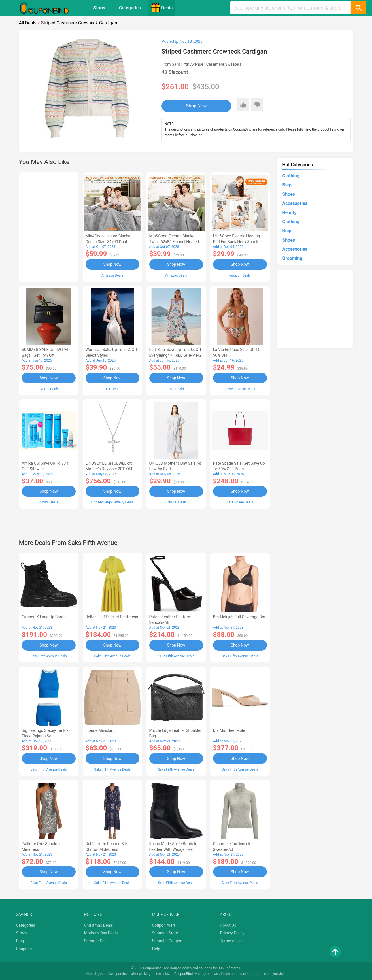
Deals (161, 8)
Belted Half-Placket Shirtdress (112, 617)
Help (156, 949)
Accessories (295, 203)
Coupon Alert (164, 925)
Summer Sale (96, 941)
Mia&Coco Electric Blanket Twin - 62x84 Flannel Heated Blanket (174, 242)
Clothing (291, 176)
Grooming (293, 258)
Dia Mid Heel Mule (229, 730)
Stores (100, 8)
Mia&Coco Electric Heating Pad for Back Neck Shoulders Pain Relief (239, 242)
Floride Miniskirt (100, 730)
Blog (20, 941)
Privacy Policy (232, 933)
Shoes (289, 194)
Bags (288, 185)
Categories (130, 8)
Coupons (24, 949)
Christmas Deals (99, 925)
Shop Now (196, 106)
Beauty (290, 213)
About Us (228, 925)
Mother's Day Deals (101, 933)
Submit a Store (165, 933)
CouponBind (183, 974)
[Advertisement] (49, 226)
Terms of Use (232, 941)
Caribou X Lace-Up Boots (44, 617)
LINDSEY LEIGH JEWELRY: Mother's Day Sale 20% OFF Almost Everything (110, 469)
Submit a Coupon (167, 941)
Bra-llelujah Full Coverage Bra (239, 617)
